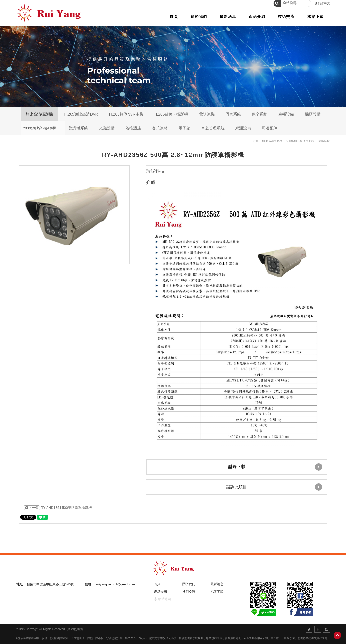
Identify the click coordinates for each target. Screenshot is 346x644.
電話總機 (207, 114)
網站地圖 (165, 599)
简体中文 (324, 3)
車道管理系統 (213, 128)
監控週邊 (133, 128)
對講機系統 (78, 128)
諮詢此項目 (274, 487)
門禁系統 (233, 114)
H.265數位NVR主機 (126, 114)
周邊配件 (270, 128)
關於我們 (189, 584)
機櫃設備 (313, 114)
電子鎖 (184, 128)
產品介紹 (160, 592)
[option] (74, 215)
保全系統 (260, 114)
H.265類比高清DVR (81, 114)
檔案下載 (217, 592)
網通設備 (243, 128)
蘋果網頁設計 (76, 629)
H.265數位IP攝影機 (171, 114)
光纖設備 (107, 128)
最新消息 (217, 584)
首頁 (256, 141)
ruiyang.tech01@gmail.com (116, 584)
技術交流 (189, 592)
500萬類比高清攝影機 (300, 141)
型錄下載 (275, 467)
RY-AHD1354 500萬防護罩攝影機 (58, 508)
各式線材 (160, 128)
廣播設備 (286, 114)
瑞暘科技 (324, 141)
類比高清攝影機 (39, 114)
